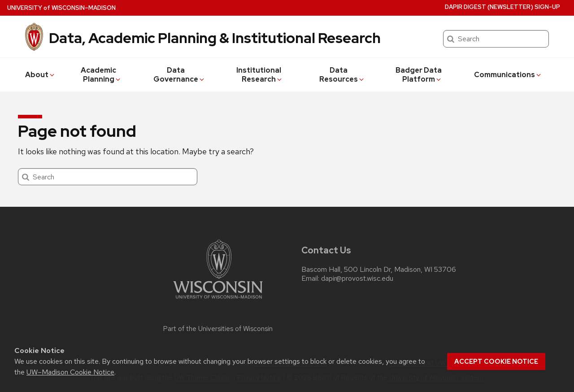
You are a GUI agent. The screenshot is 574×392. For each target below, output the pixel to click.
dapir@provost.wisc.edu (357, 279)
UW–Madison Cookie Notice (70, 372)
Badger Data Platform (419, 75)
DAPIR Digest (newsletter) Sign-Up (502, 7)
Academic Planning (101, 75)
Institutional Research (260, 75)
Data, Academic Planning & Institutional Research (215, 38)
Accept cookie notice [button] (496, 362)
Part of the (218, 329)
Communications (508, 75)
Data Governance (179, 75)
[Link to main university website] (218, 300)
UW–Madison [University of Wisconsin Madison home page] (61, 8)
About (40, 75)
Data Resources (342, 75)
